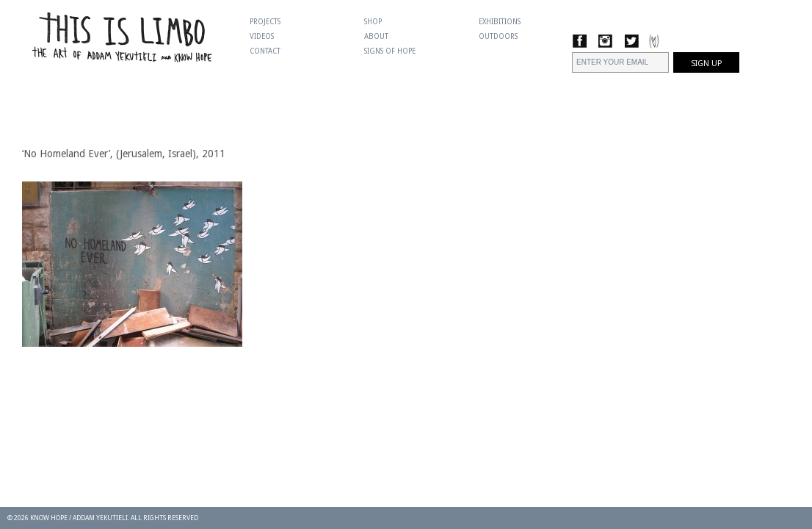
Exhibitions (500, 22)
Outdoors (498, 36)
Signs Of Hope (390, 51)
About (376, 36)
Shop (373, 22)
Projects (265, 22)
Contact (265, 51)
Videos (262, 36)
